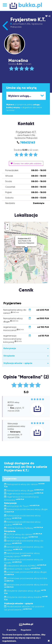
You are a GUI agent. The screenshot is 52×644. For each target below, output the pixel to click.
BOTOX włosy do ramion (23, 534)
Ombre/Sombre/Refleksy (24, 528)
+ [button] (7, 225)
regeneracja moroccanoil (24, 494)
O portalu (11, 630)
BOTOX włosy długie (21, 538)
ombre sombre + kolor (22, 569)
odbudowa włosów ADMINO (25, 566)
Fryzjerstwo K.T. (28, 19)
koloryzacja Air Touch (22, 506)
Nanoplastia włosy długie (24, 490)
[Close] (49, 641)
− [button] (7, 228)
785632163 (28, 142)
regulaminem (9, 641)
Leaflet (45, 282)
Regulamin (26, 630)
